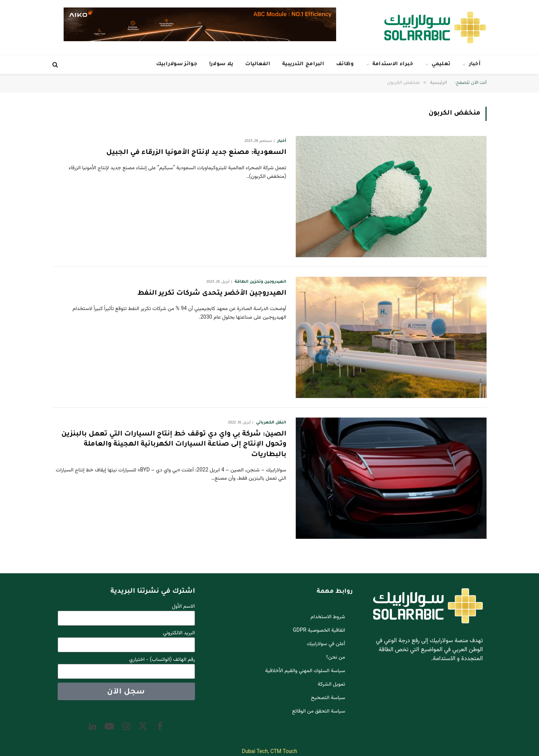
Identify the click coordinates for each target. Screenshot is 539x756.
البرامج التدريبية (303, 64)
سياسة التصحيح (328, 698)
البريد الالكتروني (179, 633)
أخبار (475, 64)
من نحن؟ (336, 658)
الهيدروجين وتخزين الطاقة (260, 282)
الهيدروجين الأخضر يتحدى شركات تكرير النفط (212, 294)
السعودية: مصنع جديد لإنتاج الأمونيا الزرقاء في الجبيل (196, 153)
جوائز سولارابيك (177, 64)
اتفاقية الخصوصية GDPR (319, 631)
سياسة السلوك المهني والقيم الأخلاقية (305, 671)
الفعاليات (258, 64)
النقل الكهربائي (271, 423)
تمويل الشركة (331, 684)
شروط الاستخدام (328, 617)
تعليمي (441, 64)
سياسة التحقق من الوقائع (319, 711)
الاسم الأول (183, 607)
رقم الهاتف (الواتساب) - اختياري (162, 660)
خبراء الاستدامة (393, 64)
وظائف (345, 64)
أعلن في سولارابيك (326, 644)
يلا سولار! (221, 64)
